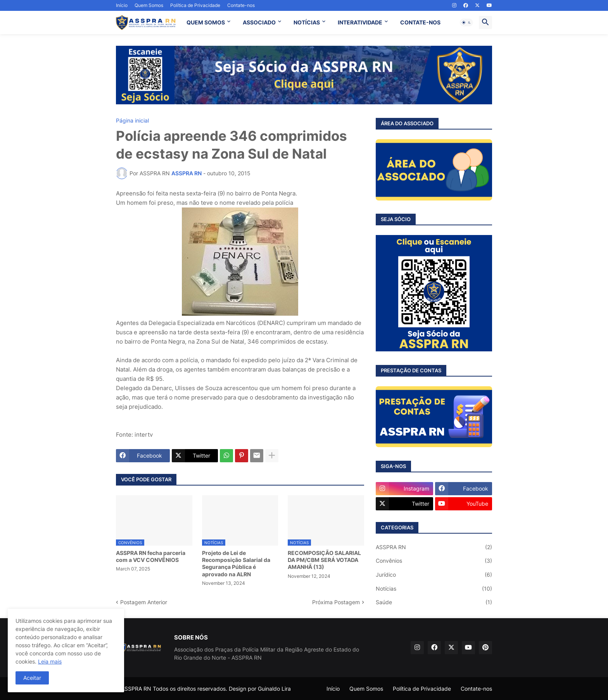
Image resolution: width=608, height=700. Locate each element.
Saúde (434, 602)
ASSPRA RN (434, 547)
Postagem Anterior (144, 602)
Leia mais (50, 661)
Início (122, 5)
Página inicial (132, 121)
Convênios (434, 561)
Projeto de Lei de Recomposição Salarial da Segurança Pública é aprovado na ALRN (236, 563)
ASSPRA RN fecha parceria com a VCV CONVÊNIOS (151, 556)
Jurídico (434, 575)
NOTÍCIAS (307, 22)
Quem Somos (149, 5)
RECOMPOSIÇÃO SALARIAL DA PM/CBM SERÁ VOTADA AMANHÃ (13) (324, 560)
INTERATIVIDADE (360, 22)
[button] (466, 22)
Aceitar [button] (32, 678)
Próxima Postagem (336, 602)
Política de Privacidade (195, 5)
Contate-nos (241, 5)
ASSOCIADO (259, 22)
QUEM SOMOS (206, 22)
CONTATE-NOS (420, 22)
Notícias (434, 589)
